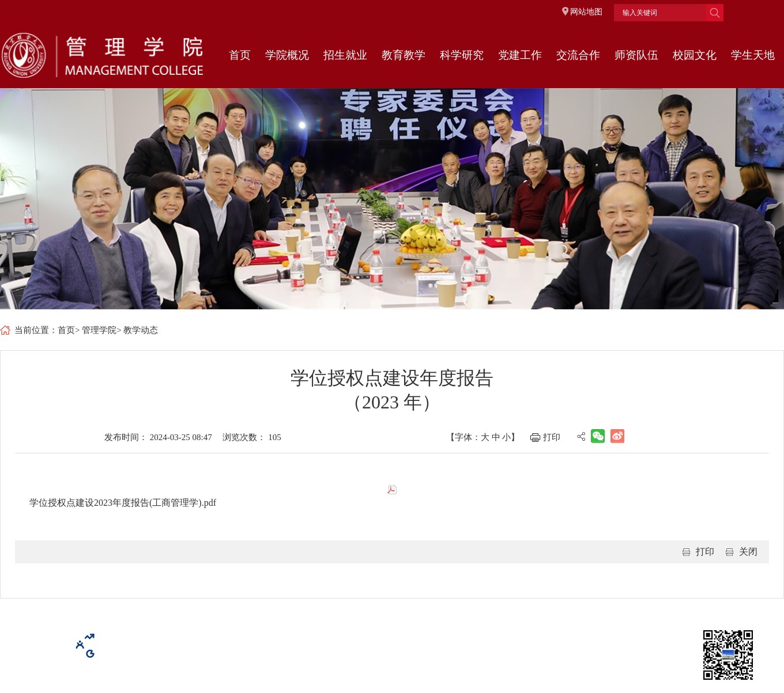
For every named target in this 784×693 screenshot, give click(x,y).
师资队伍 (636, 55)
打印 (552, 438)
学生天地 (753, 55)
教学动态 (141, 330)
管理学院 (99, 330)
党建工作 (520, 55)
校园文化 (695, 55)
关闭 (748, 552)
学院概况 (287, 55)
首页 (240, 55)
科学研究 (462, 55)
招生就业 (345, 55)
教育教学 (404, 55)
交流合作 (578, 55)
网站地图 (586, 12)
